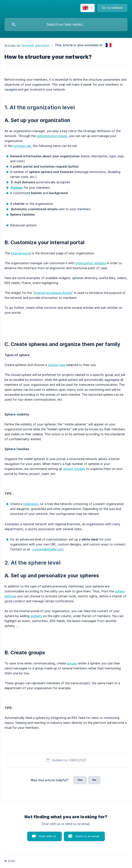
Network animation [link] (36, 46)
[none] (88, 8)
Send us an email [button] (87, 836)
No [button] (94, 780)
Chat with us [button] (47, 836)
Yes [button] (80, 780)
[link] (109, 45)
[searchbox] (66, 25)
